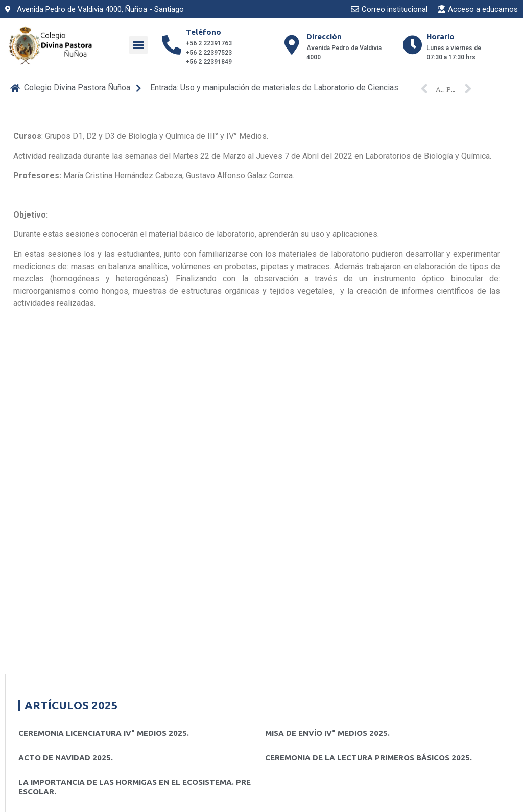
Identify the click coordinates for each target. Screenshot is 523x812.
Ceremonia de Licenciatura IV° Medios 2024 (346, 542)
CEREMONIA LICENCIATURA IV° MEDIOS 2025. (104, 404)
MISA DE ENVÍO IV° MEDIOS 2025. (327, 404)
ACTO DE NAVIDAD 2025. (66, 429)
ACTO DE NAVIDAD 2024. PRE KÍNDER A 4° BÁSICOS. (117, 518)
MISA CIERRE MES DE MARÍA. (318, 518)
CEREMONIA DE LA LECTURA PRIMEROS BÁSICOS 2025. (369, 429)
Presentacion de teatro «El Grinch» (85, 567)
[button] (138, 45)
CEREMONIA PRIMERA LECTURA (78, 542)
